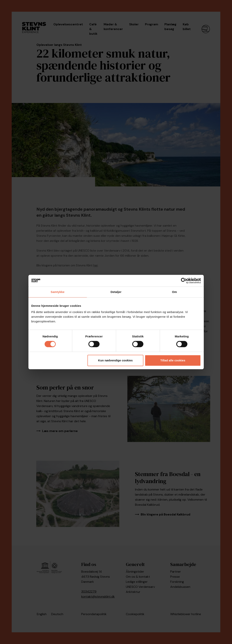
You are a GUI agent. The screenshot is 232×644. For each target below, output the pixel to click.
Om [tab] (174, 292)
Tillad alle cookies (173, 360)
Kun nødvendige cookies (116, 360)
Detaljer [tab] (116, 292)
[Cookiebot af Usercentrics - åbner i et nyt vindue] (184, 281)
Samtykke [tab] (58, 292)
